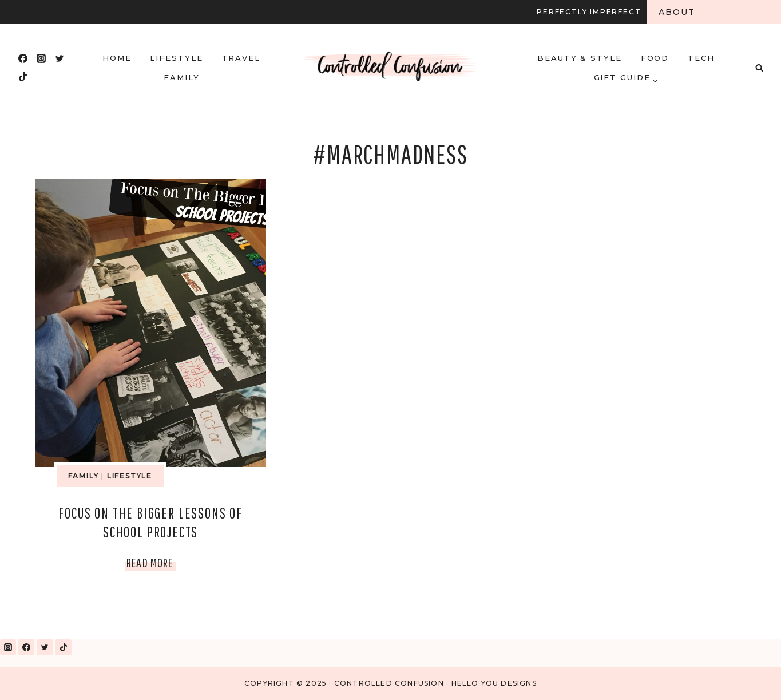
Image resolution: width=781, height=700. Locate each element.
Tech (701, 58)
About (677, 12)
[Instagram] (41, 58)
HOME (117, 58)
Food (655, 58)
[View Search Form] (759, 68)
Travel (241, 58)
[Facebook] (23, 58)
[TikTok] (23, 77)
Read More (151, 562)
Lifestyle (177, 58)
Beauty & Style (580, 58)
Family (182, 77)
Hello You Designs (494, 683)
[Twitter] (60, 58)
